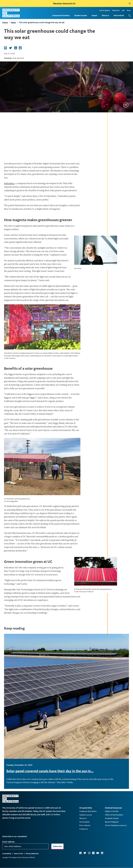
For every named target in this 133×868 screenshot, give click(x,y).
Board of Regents (112, 822)
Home (5, 22)
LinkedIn (102, 853)
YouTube (98, 853)
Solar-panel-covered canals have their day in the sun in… (50, 771)
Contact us (84, 829)
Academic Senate (112, 818)
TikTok (93, 853)
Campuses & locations (61, 15)
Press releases (85, 825)
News (129, 10)
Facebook (80, 853)
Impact (94, 15)
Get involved (119, 15)
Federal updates (105, 10)
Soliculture (9, 184)
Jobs (123, 10)
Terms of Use (19, 854)
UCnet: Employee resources (116, 825)
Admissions (116, 10)
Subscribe (57, 846)
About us (105, 15)
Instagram (89, 853)
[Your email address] (25, 846)
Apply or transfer (112, 811)
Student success (81, 15)
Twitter (85, 853)
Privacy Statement (32, 854)
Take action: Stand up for (64, 3)
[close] (130, 3)
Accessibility (7, 854)
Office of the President (114, 815)
